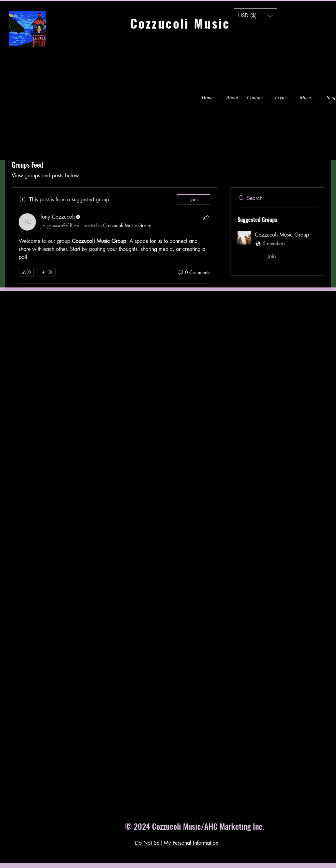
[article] (114, 250)
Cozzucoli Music (192, 23)
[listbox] (255, 16)
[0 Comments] (193, 272)
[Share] (206, 217)
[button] (255, 16)
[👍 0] (26, 272)
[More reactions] (47, 272)
